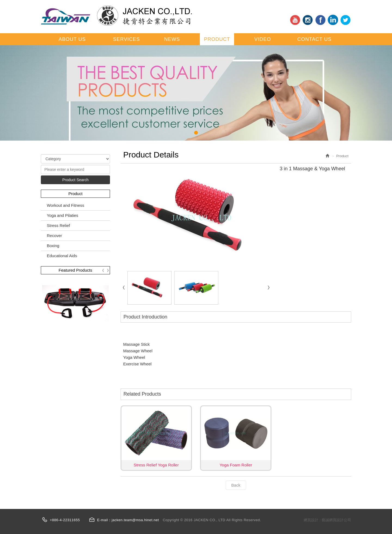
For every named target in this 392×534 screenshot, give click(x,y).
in (308, 20)
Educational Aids (62, 256)
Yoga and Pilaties (62, 215)
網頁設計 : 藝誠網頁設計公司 (327, 520)
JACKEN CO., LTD (116, 16)
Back (236, 485)
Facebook (320, 20)
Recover (54, 236)
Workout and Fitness (65, 205)
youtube (295, 20)
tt (345, 20)
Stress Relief (58, 225)
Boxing (53, 246)
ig (333, 20)
